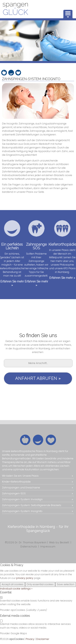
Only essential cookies (40, 584)
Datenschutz (29, 546)
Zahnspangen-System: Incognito (22, 511)
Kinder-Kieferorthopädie (16, 482)
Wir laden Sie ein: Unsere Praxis (20, 476)
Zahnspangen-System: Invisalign (22, 499)
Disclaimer (43, 639)
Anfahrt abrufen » (38, 378)
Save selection (66, 584)
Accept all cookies (13, 584)
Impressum (48, 546)
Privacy (30, 639)
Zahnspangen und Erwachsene (21, 488)
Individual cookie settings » (16, 589)
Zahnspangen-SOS (14, 493)
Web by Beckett (59, 542)
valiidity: (32, 610)
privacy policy (25, 578)
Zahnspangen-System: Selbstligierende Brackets (32, 505)
